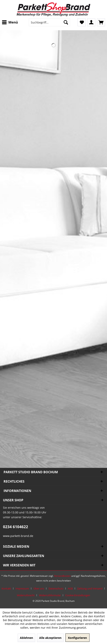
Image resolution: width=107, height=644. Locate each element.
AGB (70, 588)
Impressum (22, 588)
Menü (10, 22)
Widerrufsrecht (26, 595)
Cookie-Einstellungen (78, 595)
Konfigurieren (77, 638)
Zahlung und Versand (90, 588)
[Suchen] (66, 22)
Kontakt (6, 588)
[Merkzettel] (82, 22)
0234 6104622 (16, 527)
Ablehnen (26, 638)
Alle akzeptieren (50, 638)
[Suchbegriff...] (49, 22)
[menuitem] (11, 22)
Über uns (39, 588)
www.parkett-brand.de (18, 536)
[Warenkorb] (101, 22)
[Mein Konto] (91, 22)
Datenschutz (56, 588)
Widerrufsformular (50, 595)
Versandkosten (62, 576)
